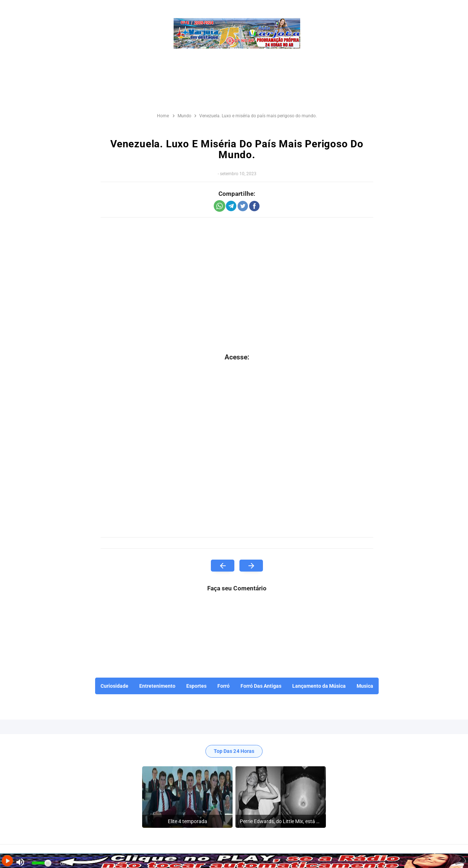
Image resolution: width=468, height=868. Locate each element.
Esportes (196, 686)
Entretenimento (157, 686)
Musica (365, 686)
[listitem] (187, 797)
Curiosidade (114, 686)
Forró (224, 686)
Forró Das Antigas (261, 686)
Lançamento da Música (319, 686)
